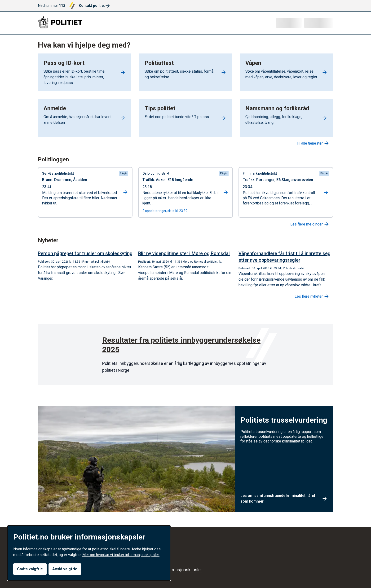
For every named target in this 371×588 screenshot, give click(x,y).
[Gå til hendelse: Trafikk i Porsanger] (286, 192)
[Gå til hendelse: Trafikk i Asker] (185, 192)
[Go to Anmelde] (85, 118)
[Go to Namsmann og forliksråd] (286, 118)
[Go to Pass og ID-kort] (85, 72)
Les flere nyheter (312, 296)
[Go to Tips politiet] (186, 118)
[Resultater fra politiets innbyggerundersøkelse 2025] (185, 346)
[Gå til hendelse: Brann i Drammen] (85, 192)
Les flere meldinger (310, 224)
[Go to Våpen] (286, 72)
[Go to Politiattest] (186, 72)
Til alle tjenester (313, 143)
